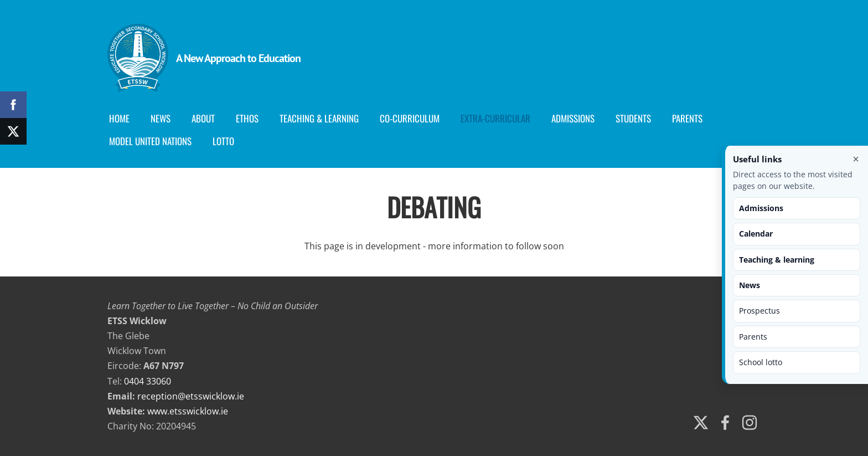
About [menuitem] (203, 118)
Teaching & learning (777, 260)
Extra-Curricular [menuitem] (495, 118)
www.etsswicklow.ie (188, 411)
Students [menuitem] (633, 118)
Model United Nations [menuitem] (150, 141)
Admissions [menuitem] (573, 118)
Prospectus (759, 311)
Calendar (756, 234)
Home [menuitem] (119, 118)
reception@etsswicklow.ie (191, 396)
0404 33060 (148, 381)
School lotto (761, 362)
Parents (753, 337)
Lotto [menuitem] (223, 141)
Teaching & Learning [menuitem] (319, 118)
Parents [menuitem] (687, 118)
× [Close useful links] (856, 159)
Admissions (761, 208)
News (750, 285)
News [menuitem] (161, 118)
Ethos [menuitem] (247, 118)
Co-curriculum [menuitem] (410, 118)
